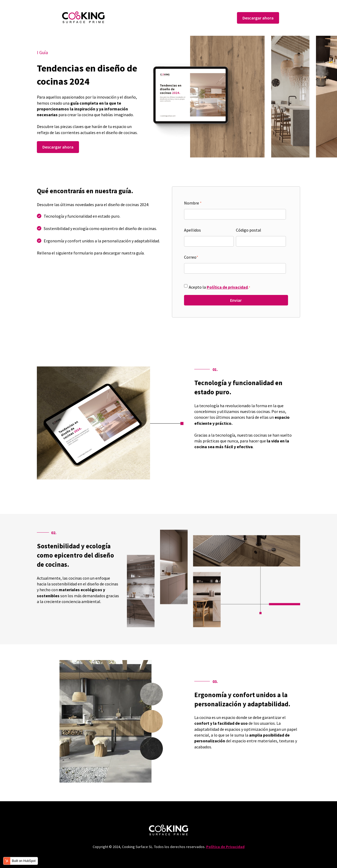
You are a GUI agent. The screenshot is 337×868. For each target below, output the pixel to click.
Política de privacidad (227, 287)
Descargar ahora (258, 18)
